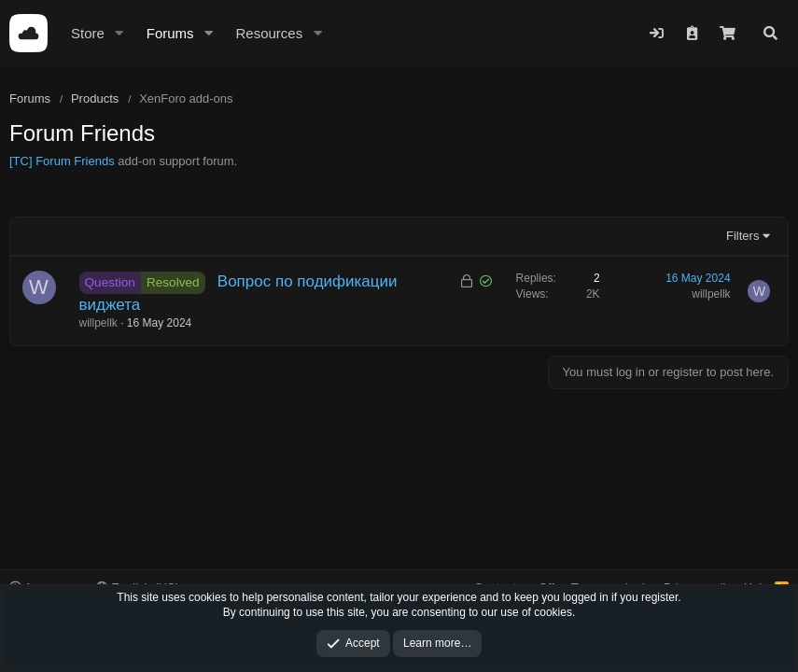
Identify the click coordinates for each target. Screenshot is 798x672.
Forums (170, 33)
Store (88, 33)
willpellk (98, 323)
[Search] (770, 33)
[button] (119, 33)
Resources (269, 33)
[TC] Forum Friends (62, 161)
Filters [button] (742, 236)
